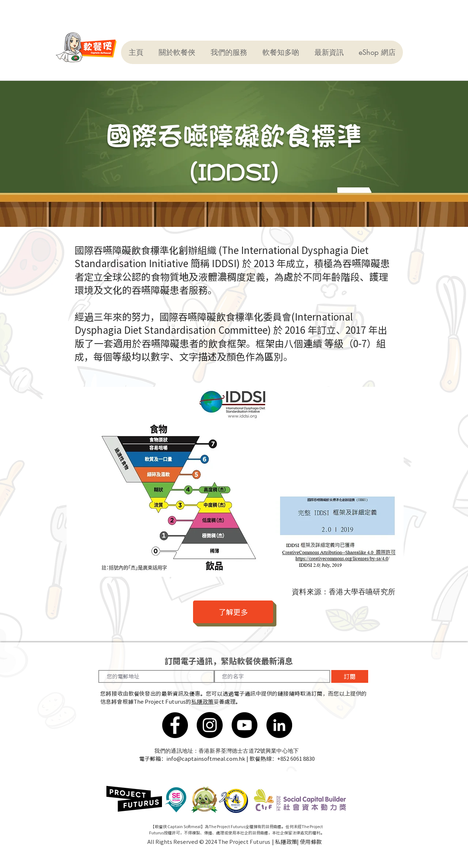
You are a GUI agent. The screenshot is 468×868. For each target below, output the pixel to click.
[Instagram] (210, 725)
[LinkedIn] (279, 725)
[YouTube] (244, 725)
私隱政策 (202, 701)
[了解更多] (233, 612)
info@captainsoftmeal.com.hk (206, 759)
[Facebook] (175, 725)
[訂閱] (350, 676)
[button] (177, 52)
